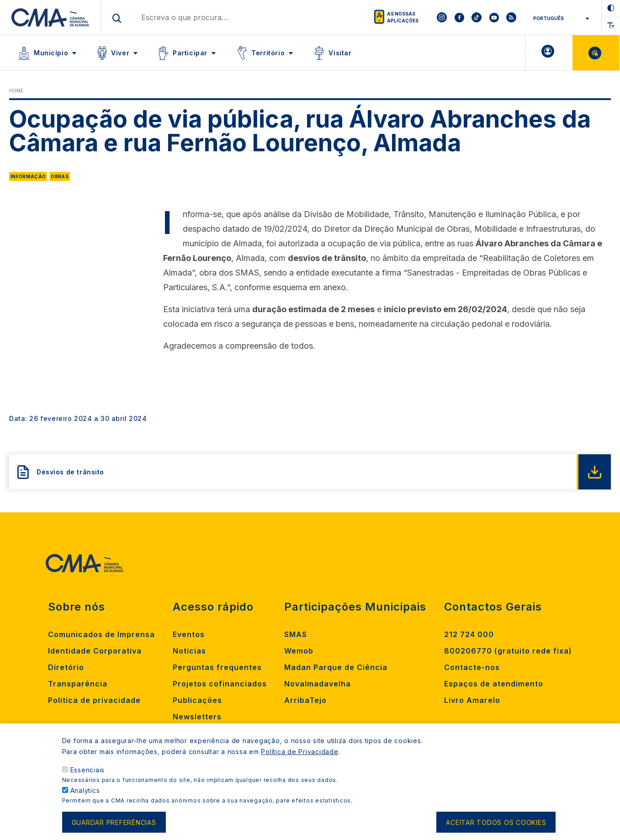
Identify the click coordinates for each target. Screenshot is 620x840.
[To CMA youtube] (494, 17)
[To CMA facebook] (459, 17)
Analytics (85, 790)
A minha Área (549, 53)
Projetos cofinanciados (220, 684)
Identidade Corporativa (95, 651)
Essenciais (88, 770)
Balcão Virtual (596, 53)
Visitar (340, 53)
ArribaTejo (305, 700)
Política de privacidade (94, 700)
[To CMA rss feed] (511, 17)
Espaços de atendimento (494, 684)
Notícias (189, 651)
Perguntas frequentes (217, 667)
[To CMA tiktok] (477, 17)
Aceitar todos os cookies (496, 822)
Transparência (78, 684)
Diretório (66, 667)
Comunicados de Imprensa (101, 634)
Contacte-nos (472, 667)
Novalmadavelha (318, 684)
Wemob (299, 651)
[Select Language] (559, 18)
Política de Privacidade (299, 752)
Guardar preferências (114, 822)
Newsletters (197, 717)
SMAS (296, 634)
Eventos (189, 634)
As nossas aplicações (403, 17)
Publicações (197, 700)
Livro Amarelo (472, 700)
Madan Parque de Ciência (336, 667)
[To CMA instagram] (442, 17)
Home (16, 90)
